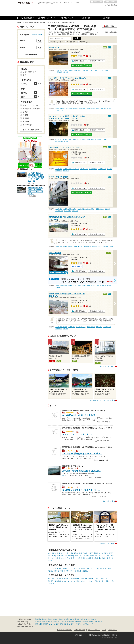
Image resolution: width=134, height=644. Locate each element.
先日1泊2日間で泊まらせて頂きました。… (81, 490)
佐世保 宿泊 (59, 70)
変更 (39, 41)
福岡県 (94, 619)
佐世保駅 (66, 72)
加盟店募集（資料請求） (65, 630)
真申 (108, 556)
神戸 (91, 624)
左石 (78, 558)
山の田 (89, 558)
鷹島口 (54, 553)
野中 (74, 558)
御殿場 (66, 624)
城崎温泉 (56, 622)
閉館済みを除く (85, 42)
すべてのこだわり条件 (31, 130)
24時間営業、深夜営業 (31, 109)
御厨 (80, 553)
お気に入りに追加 (97, 61)
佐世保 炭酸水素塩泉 (61, 286)
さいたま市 (55, 624)
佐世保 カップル (88, 70)
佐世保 (50, 561)
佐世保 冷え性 (78, 70)
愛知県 (88, 619)
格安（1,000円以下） (67, 571)
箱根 (44, 622)
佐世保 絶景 (88, 247)
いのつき (71, 556)
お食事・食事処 (62, 568)
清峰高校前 (94, 556)
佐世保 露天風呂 (91, 140)
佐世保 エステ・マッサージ (71, 169)
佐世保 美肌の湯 (68, 70)
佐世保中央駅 (97, 70)
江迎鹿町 (60, 556)
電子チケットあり (57, 42)
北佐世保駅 (105, 70)
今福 (49, 553)
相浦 (49, 558)
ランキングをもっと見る (107, 367)
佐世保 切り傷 (72, 286)
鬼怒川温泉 (98, 622)
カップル (77, 568)
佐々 (100, 556)
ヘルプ (104, 630)
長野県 (83, 619)
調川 (62, 553)
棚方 (112, 556)
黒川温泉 (85, 622)
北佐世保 (95, 558)
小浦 (104, 556)
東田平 (91, 553)
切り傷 (101, 581)
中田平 (96, 553)
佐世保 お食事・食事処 (70, 140)
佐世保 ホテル (81, 140)
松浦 (66, 553)
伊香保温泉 (71, 622)
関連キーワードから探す (26, 627)
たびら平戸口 (104, 553)
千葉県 (50, 619)
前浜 (58, 553)
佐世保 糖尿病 (91, 327)
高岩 (66, 556)
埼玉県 (44, 619)
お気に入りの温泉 (97, 2)
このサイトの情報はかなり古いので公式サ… (82, 454)
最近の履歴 (111, 2)
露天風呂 (108, 568)
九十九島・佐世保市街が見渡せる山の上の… (82, 471)
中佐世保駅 (59, 72)
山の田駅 (106, 247)
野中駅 (112, 247)
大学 (53, 558)
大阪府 (72, 619)
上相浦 (58, 558)
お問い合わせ (113, 630)
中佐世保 (102, 558)
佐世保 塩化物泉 (60, 108)
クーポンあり (71, 42)
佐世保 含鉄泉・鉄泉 (72, 108)
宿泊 (55, 568)
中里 (66, 558)
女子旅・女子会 (109, 581)
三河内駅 (58, 288)
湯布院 (91, 622)
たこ (64, 475)
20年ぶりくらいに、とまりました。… (79, 434)
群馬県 (61, 619)
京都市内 (79, 624)
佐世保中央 (109, 558)
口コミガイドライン (94, 630)
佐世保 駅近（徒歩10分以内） (86, 209)
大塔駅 (99, 286)
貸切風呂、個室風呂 (82, 571)
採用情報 (114, 635)
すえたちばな (52, 556)
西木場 (85, 553)
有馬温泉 (49, 622)
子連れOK (51, 584)
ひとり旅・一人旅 (92, 581)
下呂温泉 (63, 622)
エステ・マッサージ (97, 568)
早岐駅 (104, 286)
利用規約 (108, 635)
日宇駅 (109, 286)
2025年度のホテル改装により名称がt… (80, 415)
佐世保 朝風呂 (93, 169)
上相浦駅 (103, 108)
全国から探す (37, 34)
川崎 (41, 624)
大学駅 (98, 108)
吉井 (84, 556)
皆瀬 (70, 558)
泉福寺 (83, 558)
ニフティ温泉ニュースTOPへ (106, 543)
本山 (62, 558)
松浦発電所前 (73, 553)
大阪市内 (72, 624)
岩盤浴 (25, 115)
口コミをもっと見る (109, 501)
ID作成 (114, 5)
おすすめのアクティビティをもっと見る (102, 400)
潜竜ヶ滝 (78, 556)
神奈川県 (38, 619)
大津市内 (86, 624)
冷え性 (57, 571)
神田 (88, 556)
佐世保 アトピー (81, 327)
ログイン (108, 5)
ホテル (50, 568)
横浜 (37, 624)
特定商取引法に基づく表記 (96, 635)
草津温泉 (38, 622)
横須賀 (45, 624)
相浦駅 (109, 108)
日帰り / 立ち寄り (29, 72)
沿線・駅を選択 (31, 54)
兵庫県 (55, 619)
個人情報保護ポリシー (81, 635)
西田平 (111, 553)
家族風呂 (51, 571)
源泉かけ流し (85, 568)
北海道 (77, 619)
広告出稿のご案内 (80, 630)
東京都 (66, 619)
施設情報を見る (79, 61)
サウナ (71, 568)
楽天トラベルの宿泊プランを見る (81, 65)
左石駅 (100, 247)
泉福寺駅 (95, 247)
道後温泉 (78, 622)
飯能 (61, 624)
